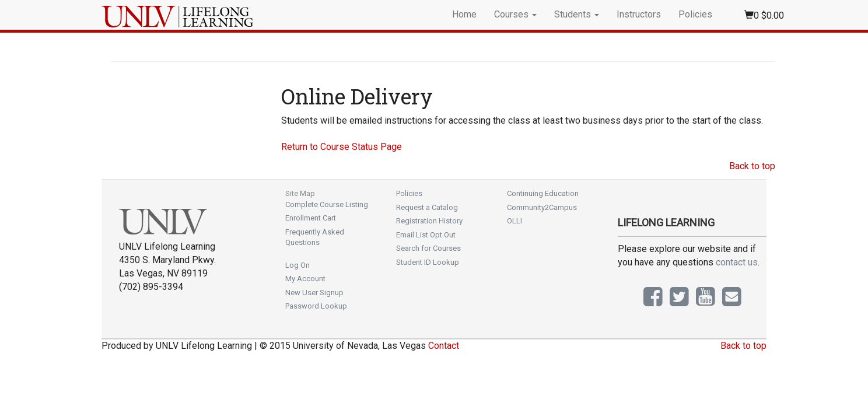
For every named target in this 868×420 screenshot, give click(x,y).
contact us (737, 262)
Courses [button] (515, 14)
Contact (444, 346)
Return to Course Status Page (342, 147)
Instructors (639, 14)
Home (464, 14)
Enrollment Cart (311, 218)
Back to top (752, 166)
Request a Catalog (427, 207)
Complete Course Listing (327, 204)
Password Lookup (316, 306)
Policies (695, 14)
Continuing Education (543, 193)
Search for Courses (428, 248)
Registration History (429, 221)
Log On (297, 265)
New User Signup (314, 293)
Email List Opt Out (426, 235)
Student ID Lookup (428, 262)
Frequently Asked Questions (315, 237)
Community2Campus (542, 207)
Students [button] (577, 14)
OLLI (514, 221)
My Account (305, 279)
